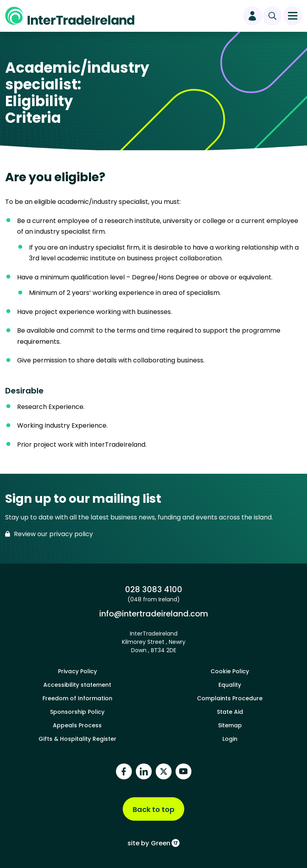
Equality (230, 685)
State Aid (230, 712)
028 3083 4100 (153, 589)
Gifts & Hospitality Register (77, 739)
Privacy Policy (77, 671)
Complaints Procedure (230, 698)
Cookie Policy (230, 671)
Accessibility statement (77, 685)
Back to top (153, 809)
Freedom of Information (77, 698)
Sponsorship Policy (77, 712)
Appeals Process (77, 725)
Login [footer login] (230, 739)
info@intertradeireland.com (153, 613)
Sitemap (230, 725)
